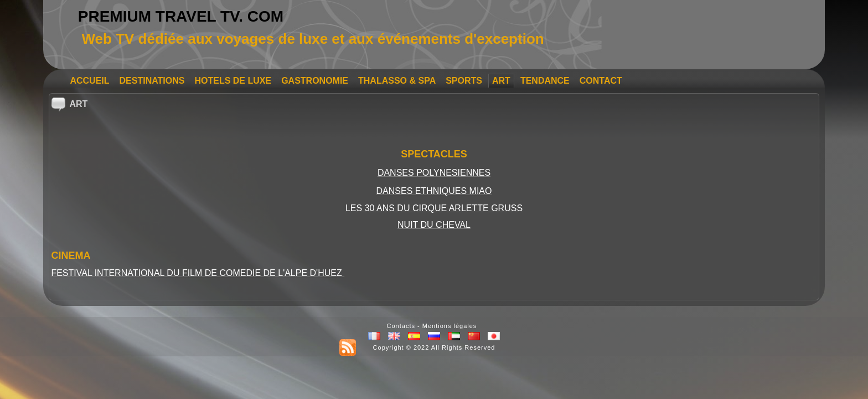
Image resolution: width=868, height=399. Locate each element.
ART (501, 81)
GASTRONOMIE (315, 81)
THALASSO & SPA (397, 81)
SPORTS (464, 81)
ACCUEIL (89, 81)
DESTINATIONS (152, 81)
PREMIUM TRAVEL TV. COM (181, 16)
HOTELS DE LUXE (233, 81)
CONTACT (601, 81)
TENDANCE (545, 81)
